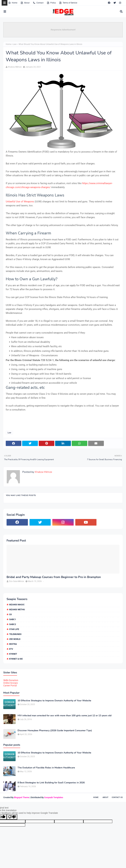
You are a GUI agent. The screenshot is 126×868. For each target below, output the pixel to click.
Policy (51, 3)
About (25, 3)
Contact (38, 3)
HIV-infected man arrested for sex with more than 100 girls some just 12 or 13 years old (64, 716)
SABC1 (13, 619)
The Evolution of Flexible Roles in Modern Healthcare (46, 768)
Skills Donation (11, 680)
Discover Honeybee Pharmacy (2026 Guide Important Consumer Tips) (55, 731)
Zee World (15, 639)
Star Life (14, 629)
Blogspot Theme (22, 797)
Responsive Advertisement (63, 30)
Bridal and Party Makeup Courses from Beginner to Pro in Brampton (54, 577)
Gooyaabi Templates (54, 797)
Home (13, 3)
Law (15, 44)
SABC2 (13, 624)
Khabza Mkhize (15, 67)
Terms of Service (68, 3)
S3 (10, 614)
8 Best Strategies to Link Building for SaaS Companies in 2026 (51, 783)
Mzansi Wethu (17, 609)
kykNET (13, 654)
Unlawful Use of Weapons (20, 202)
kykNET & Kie (16, 659)
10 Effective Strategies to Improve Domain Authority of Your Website (54, 701)
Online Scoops (10, 683)
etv (11, 649)
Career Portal (10, 686)
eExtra (13, 644)
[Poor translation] (12, 817)
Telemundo (15, 634)
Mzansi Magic (17, 605)
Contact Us (117, 797)
